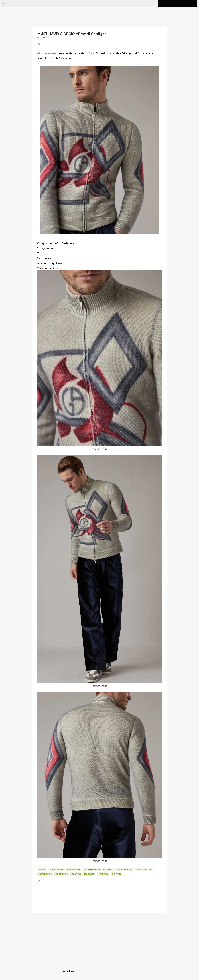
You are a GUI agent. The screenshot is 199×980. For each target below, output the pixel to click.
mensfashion (62, 874)
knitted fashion (92, 869)
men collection (144, 869)
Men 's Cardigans (124, 869)
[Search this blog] (180, 4)
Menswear (89, 874)
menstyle (76, 874)
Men (93, 53)
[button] (39, 44)
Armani (42, 869)
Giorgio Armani (47, 53)
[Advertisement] (100, 939)
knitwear (108, 869)
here (58, 268)
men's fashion (45, 874)
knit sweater (74, 869)
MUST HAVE (103, 874)
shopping (116, 874)
